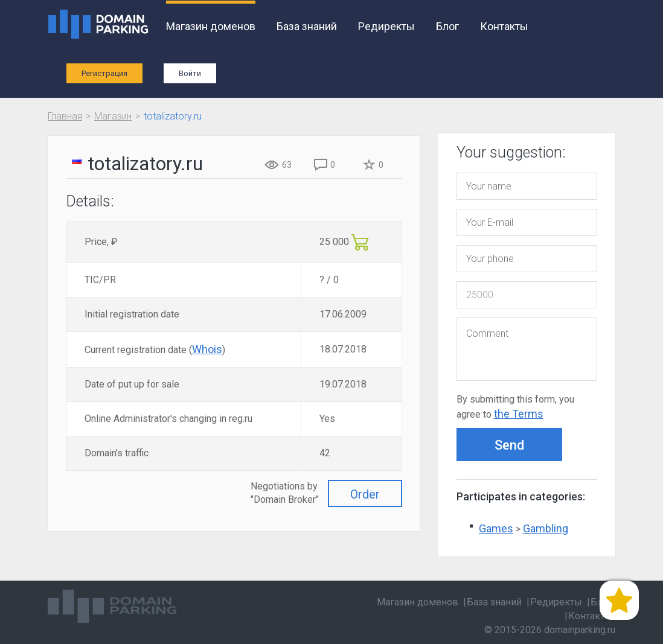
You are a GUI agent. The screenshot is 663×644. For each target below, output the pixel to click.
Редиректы (386, 26)
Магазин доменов (211, 26)
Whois (207, 349)
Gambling (546, 528)
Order (365, 494)
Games (496, 528)
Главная (65, 116)
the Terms (519, 414)
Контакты (504, 26)
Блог (447, 26)
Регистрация (104, 73)
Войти (190, 73)
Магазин (113, 116)
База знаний (307, 26)
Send (509, 445)
